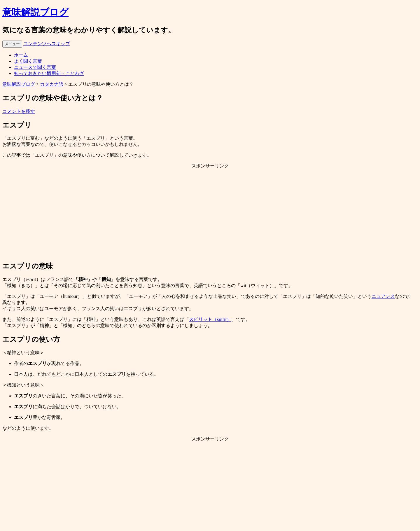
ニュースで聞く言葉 (35, 67)
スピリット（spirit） (210, 319)
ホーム (21, 55)
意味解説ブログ (35, 12)
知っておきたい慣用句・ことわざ (49, 73)
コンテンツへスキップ (47, 44)
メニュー (12, 44)
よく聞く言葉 (28, 61)
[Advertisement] (210, 215)
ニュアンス (383, 296)
